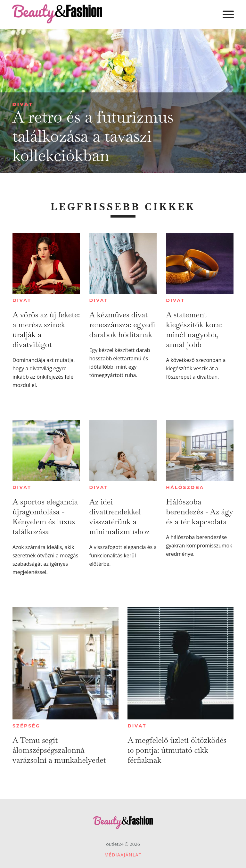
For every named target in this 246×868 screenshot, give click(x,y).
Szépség (26, 726)
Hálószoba (185, 487)
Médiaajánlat (123, 855)
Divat (23, 104)
